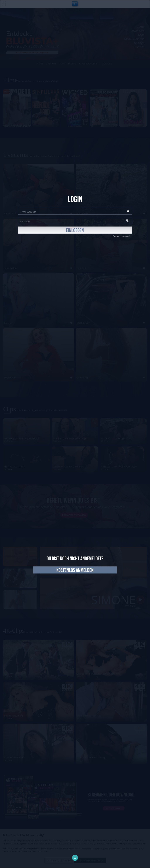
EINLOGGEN (75, 230)
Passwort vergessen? (121, 236)
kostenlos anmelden (75, 570)
